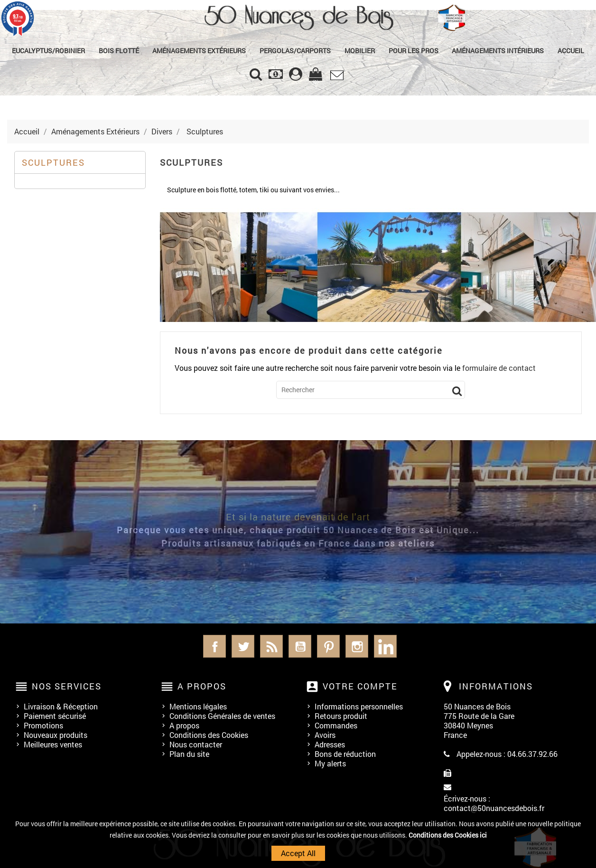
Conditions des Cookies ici (448, 835)
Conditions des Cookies (209, 735)
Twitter (243, 646)
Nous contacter (196, 744)
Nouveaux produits (56, 735)
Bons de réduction (345, 754)
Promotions (43, 725)
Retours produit (341, 716)
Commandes (336, 725)
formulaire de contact (499, 368)
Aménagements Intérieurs (498, 51)
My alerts (330, 763)
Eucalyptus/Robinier (48, 51)
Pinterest (328, 646)
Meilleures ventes (53, 744)
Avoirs (325, 735)
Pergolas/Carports (295, 51)
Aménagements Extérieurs (199, 51)
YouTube (300, 646)
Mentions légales (198, 706)
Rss (271, 646)
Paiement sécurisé (55, 716)
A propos (184, 725)
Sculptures (53, 162)
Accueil (571, 51)
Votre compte (360, 686)
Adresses (330, 744)
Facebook (214, 646)
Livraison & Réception (61, 706)
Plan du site (189, 754)
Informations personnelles (359, 706)
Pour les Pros (414, 51)
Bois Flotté (119, 51)
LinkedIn (385, 646)
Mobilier (360, 51)
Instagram (357, 646)
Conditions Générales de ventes (222, 716)
